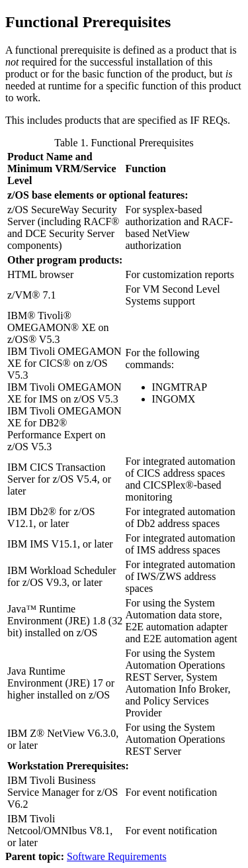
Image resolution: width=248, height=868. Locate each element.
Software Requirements (117, 856)
